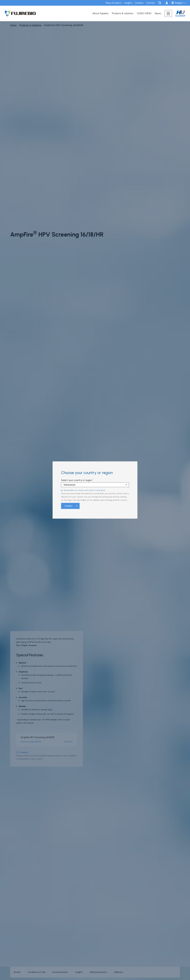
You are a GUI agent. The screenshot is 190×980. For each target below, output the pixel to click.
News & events (114, 3)
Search (160, 3)
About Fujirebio (100, 13)
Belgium (179, 3)
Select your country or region (77, 480)
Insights (128, 3)
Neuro (158, 13)
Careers (139, 3)
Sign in (167, 3)
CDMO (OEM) (144, 13)
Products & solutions (123, 13)
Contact (151, 3)
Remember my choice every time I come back (84, 490)
